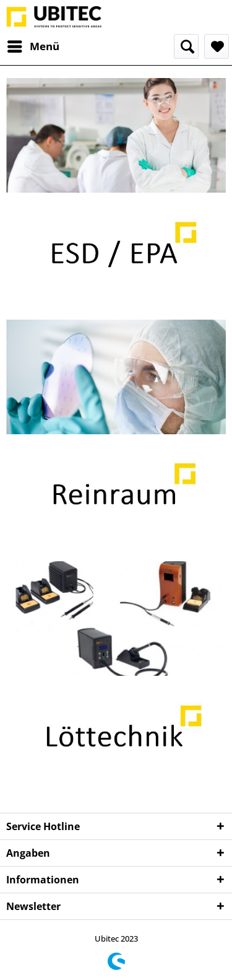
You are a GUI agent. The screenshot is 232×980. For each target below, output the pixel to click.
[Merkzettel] (217, 46)
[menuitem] (33, 46)
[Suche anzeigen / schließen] (186, 46)
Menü (33, 45)
